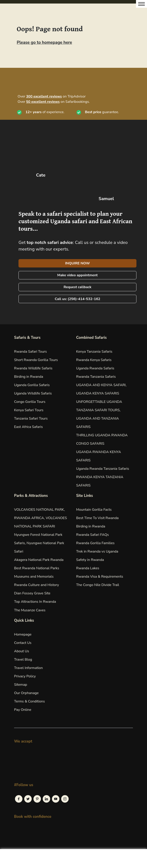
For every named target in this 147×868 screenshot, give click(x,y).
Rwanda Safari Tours (30, 352)
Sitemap (21, 685)
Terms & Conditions (29, 701)
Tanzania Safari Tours (31, 418)
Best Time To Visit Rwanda (97, 518)
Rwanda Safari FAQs (92, 535)
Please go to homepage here (44, 42)
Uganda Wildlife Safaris (33, 393)
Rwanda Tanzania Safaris (96, 377)
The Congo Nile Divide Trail (98, 585)
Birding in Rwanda (29, 377)
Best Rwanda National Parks (37, 568)
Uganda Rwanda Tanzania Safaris (103, 469)
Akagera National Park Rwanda (39, 560)
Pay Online (23, 710)
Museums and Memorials (34, 577)
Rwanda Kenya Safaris (94, 360)
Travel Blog (23, 660)
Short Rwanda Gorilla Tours (36, 360)
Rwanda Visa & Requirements (100, 577)
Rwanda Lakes (88, 568)
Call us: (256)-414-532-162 (78, 299)
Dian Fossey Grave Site (32, 593)
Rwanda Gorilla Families (95, 543)
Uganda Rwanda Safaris (95, 368)
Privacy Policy (25, 676)
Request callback (77, 287)
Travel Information (28, 668)
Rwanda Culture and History (37, 585)
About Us (22, 651)
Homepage (23, 634)
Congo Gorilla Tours (30, 402)
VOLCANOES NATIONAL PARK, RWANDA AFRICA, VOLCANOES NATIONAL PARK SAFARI (40, 518)
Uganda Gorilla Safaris (32, 385)
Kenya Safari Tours (29, 410)
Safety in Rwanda (90, 560)
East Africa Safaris (28, 427)
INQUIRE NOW (77, 263)
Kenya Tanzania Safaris (94, 352)
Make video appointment (77, 275)
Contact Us (23, 643)
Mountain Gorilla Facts (94, 510)
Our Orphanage (26, 693)
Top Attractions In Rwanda (35, 602)
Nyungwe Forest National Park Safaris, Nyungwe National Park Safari (39, 543)
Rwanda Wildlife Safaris (33, 368)
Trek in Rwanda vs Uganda (97, 551)
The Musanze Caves (30, 610)
